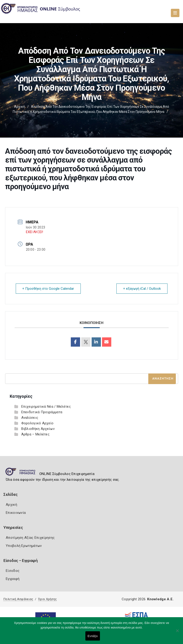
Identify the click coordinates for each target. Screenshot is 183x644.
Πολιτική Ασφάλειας (18, 599)
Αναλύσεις (30, 418)
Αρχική (20, 107)
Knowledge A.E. (160, 599)
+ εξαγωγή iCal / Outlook (142, 289)
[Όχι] (177, 633)
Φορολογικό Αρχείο (37, 423)
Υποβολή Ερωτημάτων (24, 546)
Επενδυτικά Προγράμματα (42, 412)
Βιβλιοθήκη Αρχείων (38, 429)
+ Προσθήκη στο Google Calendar (48, 289)
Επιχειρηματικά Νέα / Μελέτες (46, 407)
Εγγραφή (13, 579)
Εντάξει (93, 636)
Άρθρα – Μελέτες (36, 434)
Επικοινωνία (16, 513)
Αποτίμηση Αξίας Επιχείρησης (30, 538)
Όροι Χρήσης (47, 599)
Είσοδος (13, 571)
